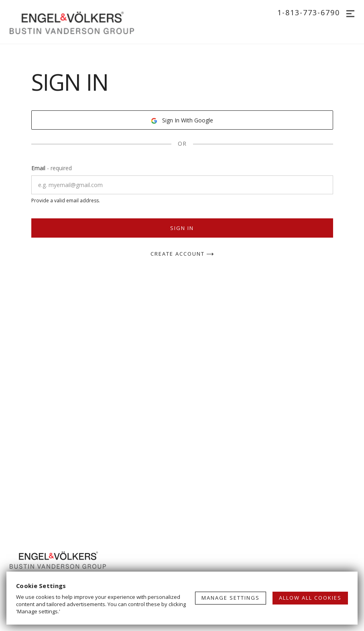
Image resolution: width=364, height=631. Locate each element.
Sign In (182, 228)
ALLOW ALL (310, 598)
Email (52, 168)
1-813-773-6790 (309, 12)
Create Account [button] (182, 254)
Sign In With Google (182, 120)
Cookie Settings (41, 586)
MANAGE (231, 598)
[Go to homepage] (80, 22)
